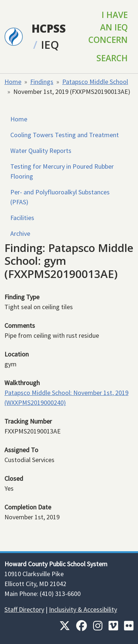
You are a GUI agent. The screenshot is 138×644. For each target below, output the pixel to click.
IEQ (50, 45)
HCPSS (49, 28)
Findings (42, 82)
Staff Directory (24, 609)
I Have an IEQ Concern (108, 27)
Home (13, 82)
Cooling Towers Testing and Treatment (65, 135)
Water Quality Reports (41, 151)
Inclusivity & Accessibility (83, 609)
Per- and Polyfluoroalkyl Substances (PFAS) (60, 197)
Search (112, 58)
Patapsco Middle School (95, 82)
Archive (20, 233)
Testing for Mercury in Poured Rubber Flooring (62, 171)
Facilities (22, 218)
